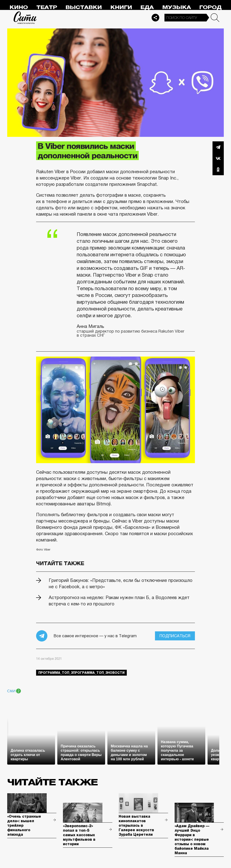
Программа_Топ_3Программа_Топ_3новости (81, 673)
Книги (121, 7)
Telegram (218, 147)
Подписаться (175, 636)
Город (210, 7)
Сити (25, 18)
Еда (147, 7)
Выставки (84, 7)
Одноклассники (218, 170)
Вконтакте (218, 158)
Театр (47, 7)
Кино (19, 7)
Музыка (177, 7)
